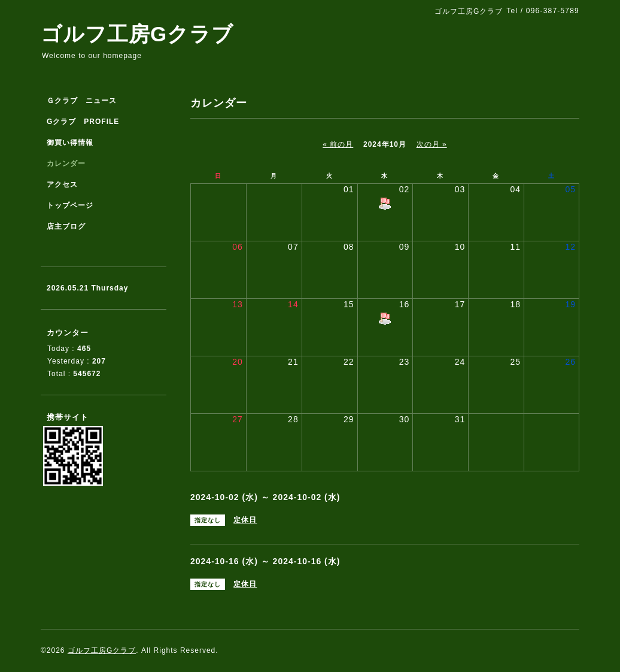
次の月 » (432, 144)
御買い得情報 (70, 143)
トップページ (70, 205)
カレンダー (66, 164)
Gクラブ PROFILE (83, 122)
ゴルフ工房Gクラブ (137, 34)
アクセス (62, 184)
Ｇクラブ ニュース (82, 101)
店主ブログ (66, 226)
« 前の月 (338, 144)
